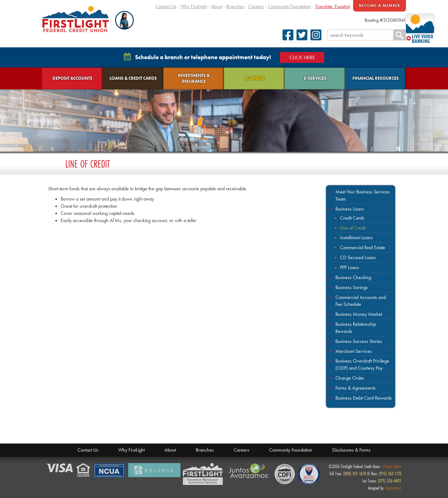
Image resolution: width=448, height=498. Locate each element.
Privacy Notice (392, 466)
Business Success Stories (359, 341)
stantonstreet (393, 488)
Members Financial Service (204, 474)
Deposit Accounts (72, 78)
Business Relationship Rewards (356, 328)
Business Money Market (359, 314)
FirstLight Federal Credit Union (76, 19)
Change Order (350, 378)
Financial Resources (376, 78)
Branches (235, 6)
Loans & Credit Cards (133, 78)
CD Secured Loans (358, 257)
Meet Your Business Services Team (363, 195)
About (217, 6)
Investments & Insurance (194, 78)
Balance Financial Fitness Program (154, 470)
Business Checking (353, 277)
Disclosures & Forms (351, 450)
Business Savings (352, 287)
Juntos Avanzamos (250, 471)
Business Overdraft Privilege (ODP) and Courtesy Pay (362, 364)
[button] (124, 20)
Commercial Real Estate (363, 247)
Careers (256, 6)
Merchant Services (354, 351)
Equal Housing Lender (84, 470)
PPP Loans (350, 267)
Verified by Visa (60, 468)
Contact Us (166, 6)
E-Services (315, 78)
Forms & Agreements (355, 388)
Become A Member (380, 6)
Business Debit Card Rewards (364, 398)
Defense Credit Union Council (309, 474)
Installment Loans (356, 237)
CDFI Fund (285, 474)
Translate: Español (333, 6)
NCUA (110, 471)
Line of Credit (353, 228)
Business (254, 78)
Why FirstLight (194, 6)
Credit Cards (352, 218)
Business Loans (350, 209)
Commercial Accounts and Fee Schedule (361, 301)
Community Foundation (289, 6)
